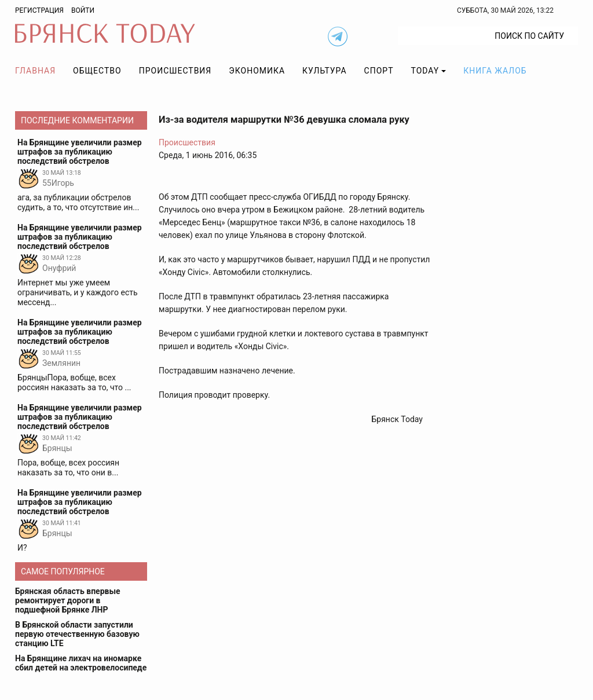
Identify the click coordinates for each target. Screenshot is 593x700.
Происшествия (175, 71)
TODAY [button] (425, 71)
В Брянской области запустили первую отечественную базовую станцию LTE (77, 634)
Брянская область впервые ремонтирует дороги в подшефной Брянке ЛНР (68, 600)
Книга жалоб (495, 71)
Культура (324, 71)
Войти (83, 10)
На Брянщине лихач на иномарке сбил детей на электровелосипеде (81, 663)
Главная (35, 71)
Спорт (379, 71)
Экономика (257, 71)
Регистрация (39, 10)
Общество (97, 71)
